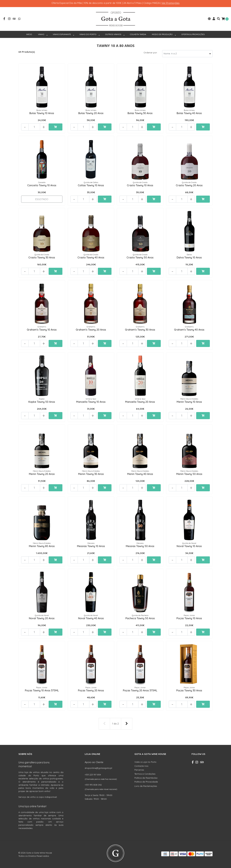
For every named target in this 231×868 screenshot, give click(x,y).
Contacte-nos (141, 766)
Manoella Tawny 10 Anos (91, 402)
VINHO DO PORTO (88, 34)
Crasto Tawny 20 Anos (189, 185)
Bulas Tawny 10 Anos (42, 113)
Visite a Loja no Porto (145, 762)
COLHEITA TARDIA (138, 34)
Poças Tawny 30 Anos (189, 690)
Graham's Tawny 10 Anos (42, 330)
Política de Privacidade (146, 782)
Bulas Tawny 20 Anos (91, 113)
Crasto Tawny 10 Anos (140, 185)
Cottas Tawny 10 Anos (91, 185)
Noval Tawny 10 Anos (189, 546)
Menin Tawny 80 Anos (42, 546)
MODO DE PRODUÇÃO (162, 34)
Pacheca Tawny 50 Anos (140, 618)
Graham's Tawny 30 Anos (140, 330)
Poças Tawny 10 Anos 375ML (42, 690)
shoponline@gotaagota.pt (98, 768)
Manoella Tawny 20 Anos (140, 402)
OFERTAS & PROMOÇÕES (193, 34)
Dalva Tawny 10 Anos (189, 257)
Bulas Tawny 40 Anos (189, 113)
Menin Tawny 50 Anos (189, 474)
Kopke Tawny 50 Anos (42, 402)
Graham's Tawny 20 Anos (91, 330)
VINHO (41, 34)
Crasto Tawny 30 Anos (42, 257)
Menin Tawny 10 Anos (189, 402)
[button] (209, 19)
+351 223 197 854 (93, 775)
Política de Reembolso (146, 778)
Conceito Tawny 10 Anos (42, 185)
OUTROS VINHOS (113, 34)
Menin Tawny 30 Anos (91, 474)
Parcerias (139, 770)
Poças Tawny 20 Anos (91, 690)
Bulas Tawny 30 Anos (140, 113)
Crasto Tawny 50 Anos (140, 257)
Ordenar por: (150, 53)
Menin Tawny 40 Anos (140, 474)
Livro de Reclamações (146, 786)
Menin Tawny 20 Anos (42, 474)
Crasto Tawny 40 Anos (91, 257)
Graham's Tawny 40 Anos (189, 330)
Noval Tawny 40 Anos (91, 618)
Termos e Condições (145, 774)
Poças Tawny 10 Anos (189, 618)
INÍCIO (29, 34)
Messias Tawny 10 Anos (91, 546)
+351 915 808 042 (93, 785)
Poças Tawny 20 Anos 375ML (140, 690)
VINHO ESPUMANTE (62, 34)
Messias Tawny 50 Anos (140, 546)
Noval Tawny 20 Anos (42, 618)
